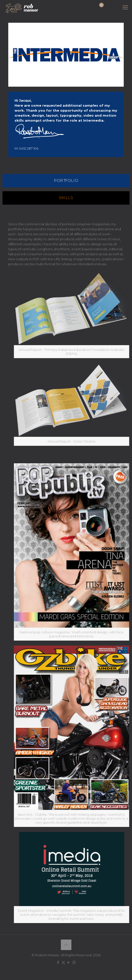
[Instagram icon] (74, 962)
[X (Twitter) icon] (63, 962)
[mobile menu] (125, 7)
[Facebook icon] (58, 962)
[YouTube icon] (69, 962)
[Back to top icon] (66, 945)
